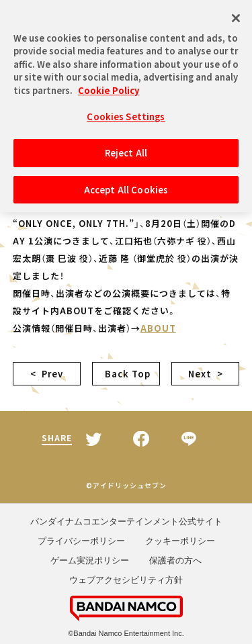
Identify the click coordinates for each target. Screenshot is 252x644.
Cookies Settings (126, 112)
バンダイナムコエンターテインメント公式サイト (126, 521)
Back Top (126, 374)
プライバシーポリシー (81, 541)
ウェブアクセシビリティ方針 (126, 580)
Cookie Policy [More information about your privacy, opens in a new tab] (109, 86)
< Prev (47, 374)
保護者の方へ (175, 560)
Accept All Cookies (126, 186)
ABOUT (158, 328)
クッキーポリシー (180, 541)
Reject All (126, 149)
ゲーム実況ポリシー (90, 560)
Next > (206, 374)
